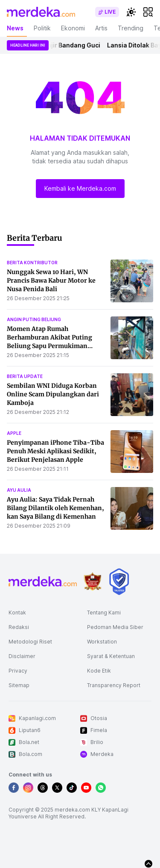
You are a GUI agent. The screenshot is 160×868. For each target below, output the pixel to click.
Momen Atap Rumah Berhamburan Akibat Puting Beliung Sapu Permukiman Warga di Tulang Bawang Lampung (49, 346)
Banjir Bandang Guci (71, 45)
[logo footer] (43, 582)
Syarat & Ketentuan (111, 656)
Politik (42, 28)
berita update (25, 376)
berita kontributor (32, 263)
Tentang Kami (104, 613)
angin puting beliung (34, 319)
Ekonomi (73, 28)
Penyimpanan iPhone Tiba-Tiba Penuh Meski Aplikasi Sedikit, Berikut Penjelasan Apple (55, 451)
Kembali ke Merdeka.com (80, 188)
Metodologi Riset (30, 642)
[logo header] (41, 12)
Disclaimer (22, 656)
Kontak (17, 613)
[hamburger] (148, 12)
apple (14, 433)
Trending (131, 28)
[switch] (107, 12)
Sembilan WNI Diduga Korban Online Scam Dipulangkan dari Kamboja (53, 394)
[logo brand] (93, 582)
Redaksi (19, 627)
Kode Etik (99, 671)
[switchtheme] (131, 12)
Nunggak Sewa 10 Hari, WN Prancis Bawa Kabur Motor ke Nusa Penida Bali (51, 280)
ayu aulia (19, 490)
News (15, 28)
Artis (101, 28)
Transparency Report (114, 685)
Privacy (18, 671)
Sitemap (19, 685)
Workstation (102, 642)
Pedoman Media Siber (115, 627)
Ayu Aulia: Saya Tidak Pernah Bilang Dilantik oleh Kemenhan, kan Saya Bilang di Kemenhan (55, 508)
